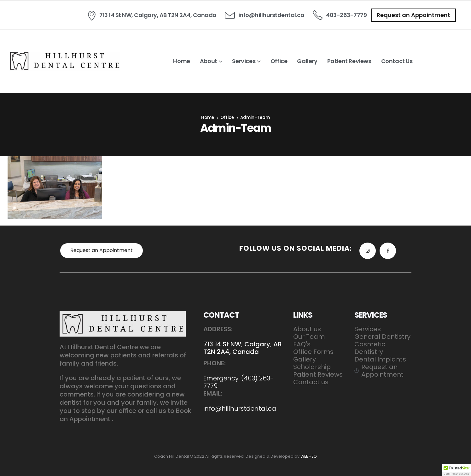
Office (279, 61)
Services (244, 61)
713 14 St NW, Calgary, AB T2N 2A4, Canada (242, 348)
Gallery (307, 61)
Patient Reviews (349, 61)
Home (181, 61)
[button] (413, 15)
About (209, 61)
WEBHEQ (309, 456)
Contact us (397, 61)
